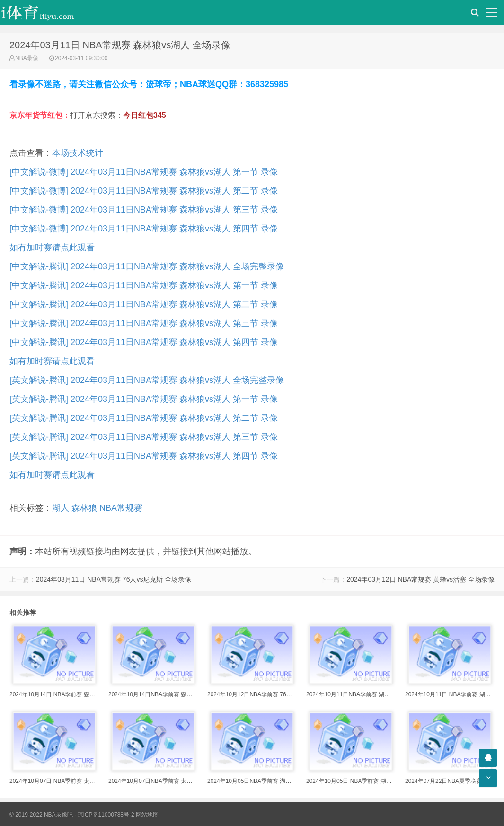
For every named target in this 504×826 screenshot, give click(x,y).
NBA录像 (27, 58)
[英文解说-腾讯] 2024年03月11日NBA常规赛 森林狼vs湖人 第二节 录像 (144, 418)
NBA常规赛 (121, 508)
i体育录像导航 (47, 12)
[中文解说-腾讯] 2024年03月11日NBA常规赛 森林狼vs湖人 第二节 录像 (144, 304)
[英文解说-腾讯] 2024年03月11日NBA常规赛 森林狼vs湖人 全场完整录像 (147, 380)
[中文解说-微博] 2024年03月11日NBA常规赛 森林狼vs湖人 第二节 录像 (144, 191)
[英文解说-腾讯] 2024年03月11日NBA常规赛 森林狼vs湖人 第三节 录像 (144, 437)
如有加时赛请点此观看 (52, 248)
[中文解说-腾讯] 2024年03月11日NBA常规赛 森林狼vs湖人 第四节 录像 (144, 342)
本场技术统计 (78, 153)
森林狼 (84, 508)
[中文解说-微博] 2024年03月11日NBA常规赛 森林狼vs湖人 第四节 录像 (144, 229)
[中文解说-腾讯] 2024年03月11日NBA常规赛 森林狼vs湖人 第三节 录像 (144, 323)
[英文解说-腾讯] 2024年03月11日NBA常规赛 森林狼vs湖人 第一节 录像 (144, 399)
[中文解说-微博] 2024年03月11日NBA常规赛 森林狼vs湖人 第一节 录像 (144, 172)
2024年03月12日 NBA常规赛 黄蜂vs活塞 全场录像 (420, 579)
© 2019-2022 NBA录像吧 (41, 815)
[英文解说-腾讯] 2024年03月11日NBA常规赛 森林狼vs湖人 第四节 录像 (144, 456)
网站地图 (147, 815)
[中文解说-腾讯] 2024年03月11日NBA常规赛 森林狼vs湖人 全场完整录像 (147, 266)
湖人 (61, 508)
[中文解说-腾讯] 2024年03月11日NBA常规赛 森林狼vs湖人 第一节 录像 (144, 285)
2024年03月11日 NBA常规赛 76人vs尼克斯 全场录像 (114, 579)
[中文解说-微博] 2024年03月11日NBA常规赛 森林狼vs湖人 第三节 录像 (144, 210)
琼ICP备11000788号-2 (106, 815)
